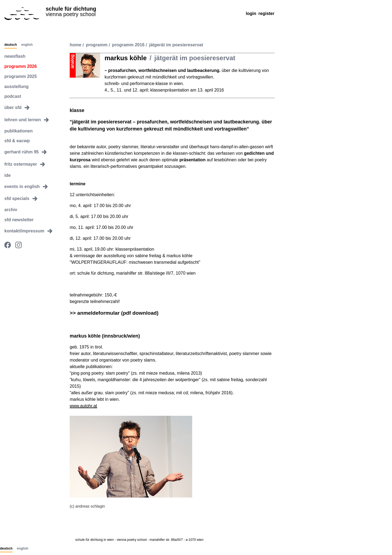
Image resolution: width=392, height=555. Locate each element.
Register (266, 13)
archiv (11, 210)
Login (251, 13)
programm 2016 (128, 45)
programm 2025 (21, 76)
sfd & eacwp (17, 141)
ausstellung (16, 87)
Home (76, 45)
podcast (13, 96)
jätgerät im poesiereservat (176, 45)
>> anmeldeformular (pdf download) (114, 313)
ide (7, 175)
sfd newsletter (19, 220)
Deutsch (11, 45)
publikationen (19, 131)
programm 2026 (21, 66)
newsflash (15, 56)
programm (97, 45)
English (27, 45)
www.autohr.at (83, 406)
